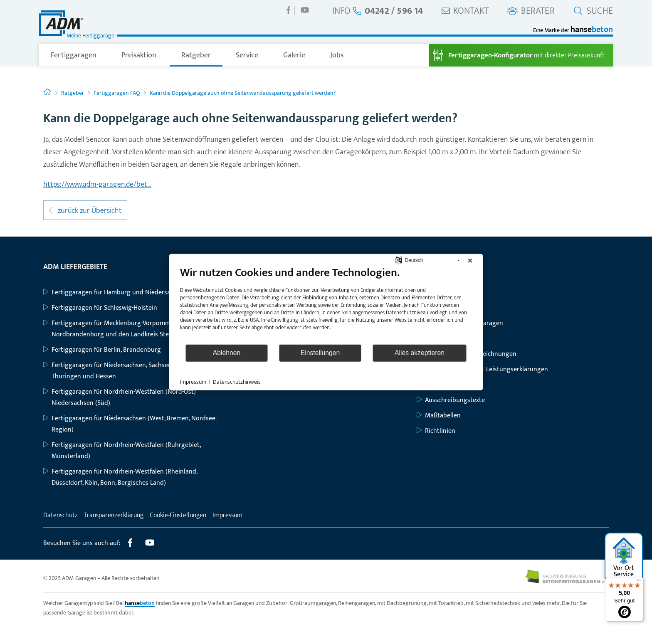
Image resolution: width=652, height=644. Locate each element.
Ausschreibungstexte (451, 400)
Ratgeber (196, 55)
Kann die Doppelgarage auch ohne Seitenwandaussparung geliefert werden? (243, 93)
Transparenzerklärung (114, 515)
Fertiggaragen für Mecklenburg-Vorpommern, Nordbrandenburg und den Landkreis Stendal (112, 329)
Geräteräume (440, 339)
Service (247, 55)
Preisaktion (139, 55)
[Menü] (639, 582)
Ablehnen (227, 353)
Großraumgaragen (447, 308)
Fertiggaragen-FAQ (117, 93)
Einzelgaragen (441, 292)
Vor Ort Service (624, 558)
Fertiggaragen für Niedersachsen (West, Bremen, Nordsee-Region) (130, 424)
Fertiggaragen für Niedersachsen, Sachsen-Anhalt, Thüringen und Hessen (118, 371)
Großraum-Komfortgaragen (460, 323)
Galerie (294, 55)
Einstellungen (320, 353)
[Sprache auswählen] (399, 260)
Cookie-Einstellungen (178, 515)
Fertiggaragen (74, 55)
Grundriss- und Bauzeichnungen (467, 354)
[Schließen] (470, 260)
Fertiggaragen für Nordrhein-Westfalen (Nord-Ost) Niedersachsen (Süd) (120, 397)
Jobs (337, 55)
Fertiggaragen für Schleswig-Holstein (100, 308)
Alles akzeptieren (420, 353)
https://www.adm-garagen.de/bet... (97, 185)
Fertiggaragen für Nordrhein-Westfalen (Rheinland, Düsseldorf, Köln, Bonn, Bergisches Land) (120, 477)
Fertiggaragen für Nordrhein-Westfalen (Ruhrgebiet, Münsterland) (122, 451)
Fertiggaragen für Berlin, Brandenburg (102, 350)
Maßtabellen (439, 416)
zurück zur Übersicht (85, 211)
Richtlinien (436, 431)
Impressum (227, 515)
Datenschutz (61, 515)
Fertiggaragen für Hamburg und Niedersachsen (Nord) (125, 292)
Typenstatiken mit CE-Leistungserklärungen (482, 369)
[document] (326, 304)
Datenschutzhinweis (237, 382)
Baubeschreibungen (449, 385)
